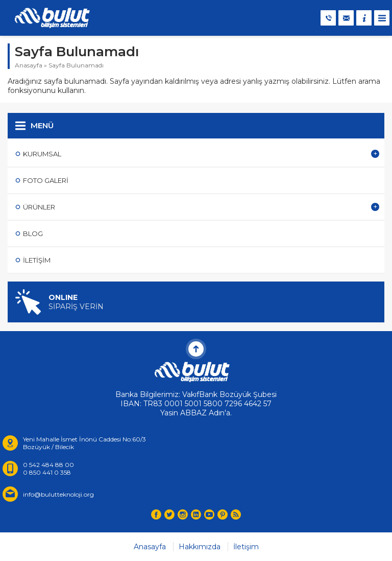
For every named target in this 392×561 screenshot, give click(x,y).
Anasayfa (29, 65)
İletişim (246, 547)
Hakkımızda (200, 547)
